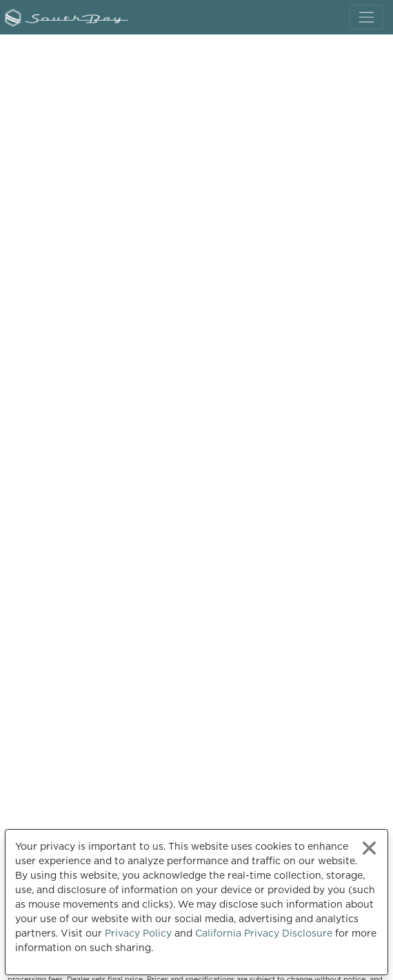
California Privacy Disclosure (264, 933)
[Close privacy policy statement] (369, 848)
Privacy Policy (138, 933)
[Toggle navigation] (366, 17)
